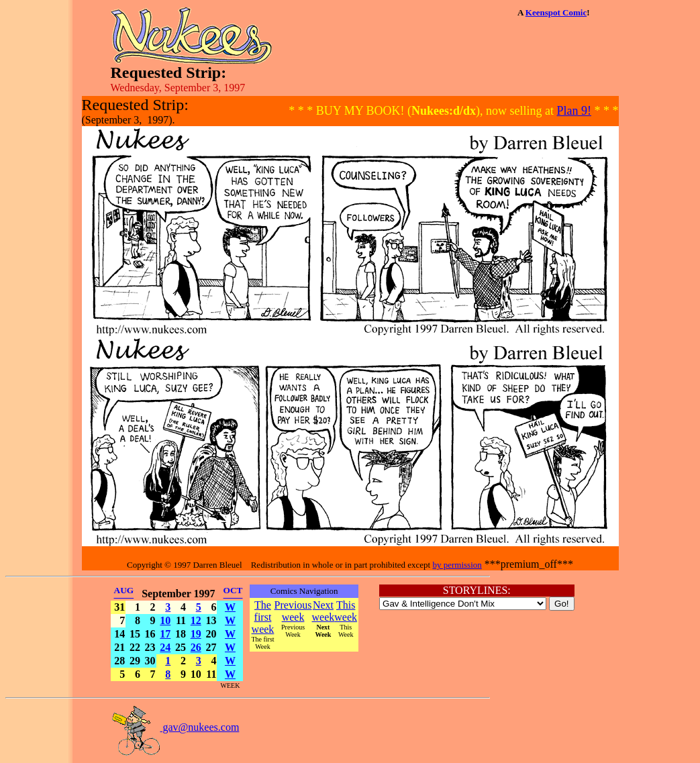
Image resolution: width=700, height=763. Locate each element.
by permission (457, 565)
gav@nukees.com (175, 727)
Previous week (293, 611)
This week (346, 611)
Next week (323, 611)
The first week (263, 617)
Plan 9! (574, 111)
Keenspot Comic (556, 12)
